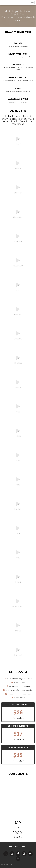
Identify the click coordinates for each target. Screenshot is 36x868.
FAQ (17, 846)
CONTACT (23, 846)
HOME (11, 846)
